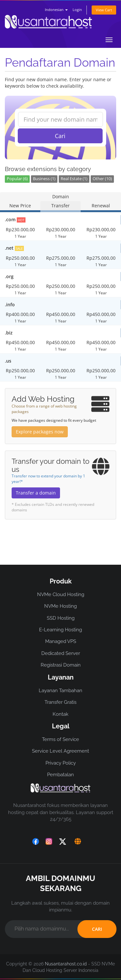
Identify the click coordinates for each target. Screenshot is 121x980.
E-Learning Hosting (60, 630)
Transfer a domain (36, 493)
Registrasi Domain (61, 665)
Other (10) (102, 179)
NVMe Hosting (60, 606)
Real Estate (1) (74, 179)
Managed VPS (61, 641)
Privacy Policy (61, 763)
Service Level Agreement (60, 751)
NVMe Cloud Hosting (61, 594)
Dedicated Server (61, 653)
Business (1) (44, 179)
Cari (60, 136)
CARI (97, 929)
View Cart (104, 10)
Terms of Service (60, 739)
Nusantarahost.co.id (66, 964)
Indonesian (56, 10)
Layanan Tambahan (60, 691)
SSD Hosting (61, 618)
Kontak (60, 714)
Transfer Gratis (60, 702)
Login (77, 10)
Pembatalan (60, 775)
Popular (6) (17, 179)
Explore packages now (40, 432)
